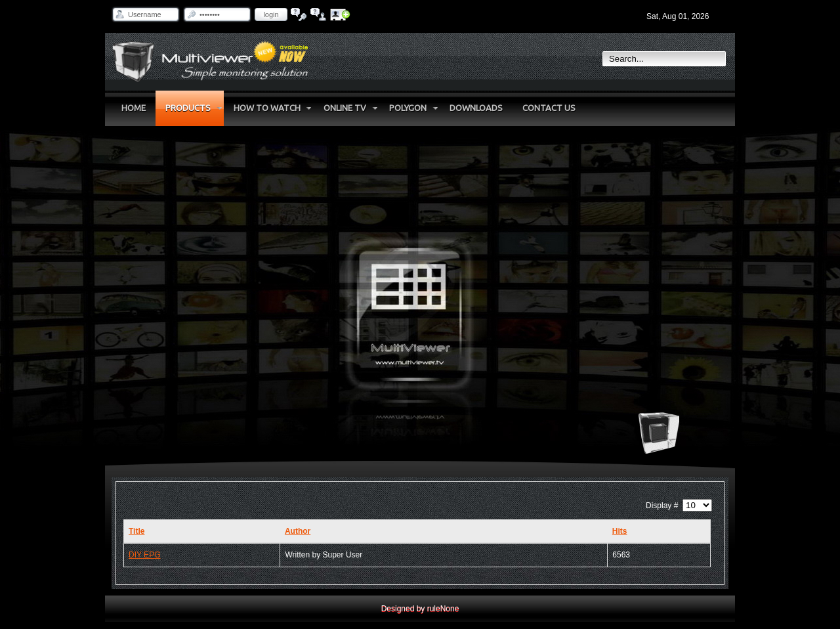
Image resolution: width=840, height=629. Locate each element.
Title (136, 531)
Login (271, 14)
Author (298, 531)
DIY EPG (144, 555)
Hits (620, 531)
